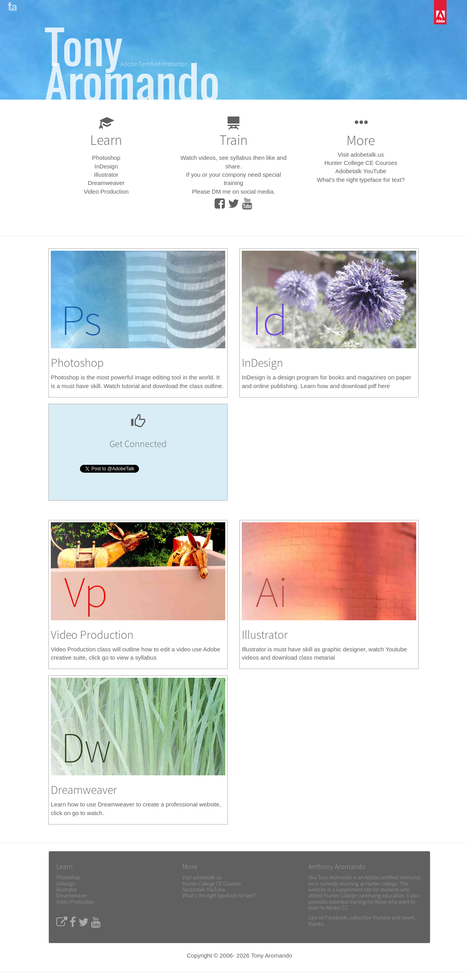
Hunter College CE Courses (361, 163)
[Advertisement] (329, 461)
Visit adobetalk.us (361, 154)
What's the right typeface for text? (361, 180)
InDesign (106, 166)
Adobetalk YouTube (361, 171)
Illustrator (106, 175)
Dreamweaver (106, 183)
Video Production (106, 191)
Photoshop (106, 158)
